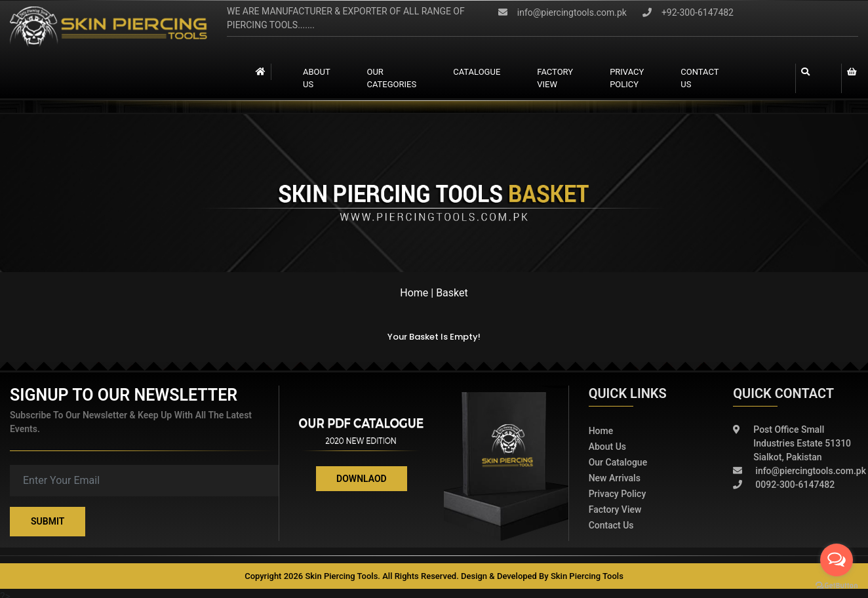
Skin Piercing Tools (587, 576)
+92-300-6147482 (688, 12)
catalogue (477, 72)
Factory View (615, 509)
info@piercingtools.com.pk (562, 12)
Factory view (555, 78)
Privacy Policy (627, 78)
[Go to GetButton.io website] (837, 585)
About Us (316, 78)
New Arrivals (615, 478)
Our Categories (391, 78)
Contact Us (611, 525)
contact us (700, 78)
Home (414, 293)
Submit (48, 521)
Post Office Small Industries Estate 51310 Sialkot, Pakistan (792, 444)
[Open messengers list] (837, 560)
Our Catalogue (618, 462)
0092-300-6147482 (784, 485)
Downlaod (362, 479)
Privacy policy (618, 494)
